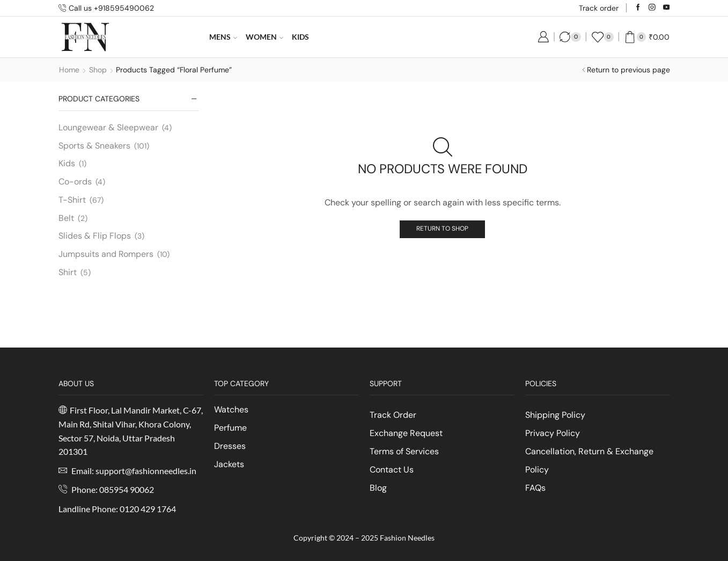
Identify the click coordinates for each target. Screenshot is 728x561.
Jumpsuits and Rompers (106, 254)
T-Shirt (72, 200)
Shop (98, 70)
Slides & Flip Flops (95, 236)
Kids (300, 37)
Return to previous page (628, 70)
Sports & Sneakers (94, 146)
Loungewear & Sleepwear (108, 127)
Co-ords (75, 182)
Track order (599, 8)
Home (69, 70)
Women (264, 37)
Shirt (68, 272)
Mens (223, 37)
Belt (66, 218)
